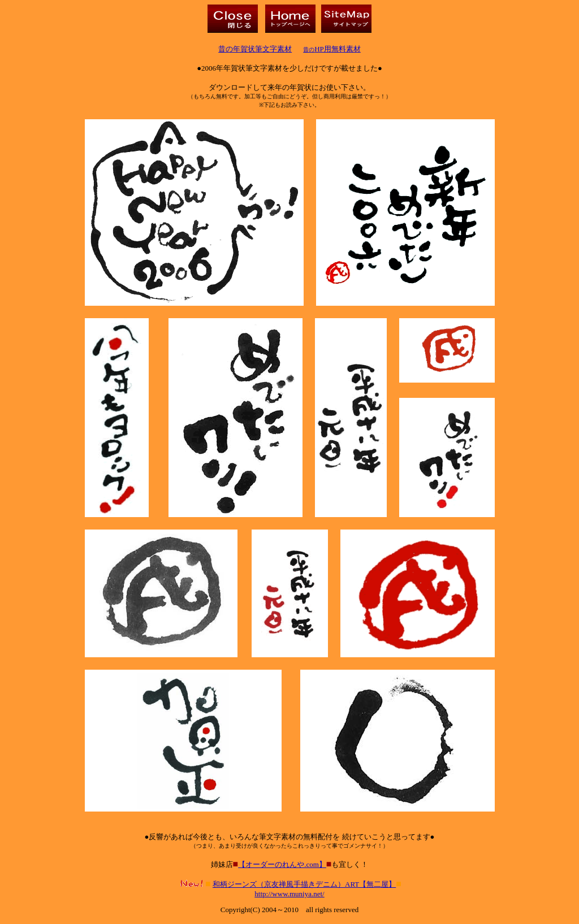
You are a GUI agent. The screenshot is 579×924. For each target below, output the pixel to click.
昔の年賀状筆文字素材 (255, 49)
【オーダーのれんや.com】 (282, 864)
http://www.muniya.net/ (289, 894)
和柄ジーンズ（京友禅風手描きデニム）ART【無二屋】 (304, 884)
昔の (332, 49)
